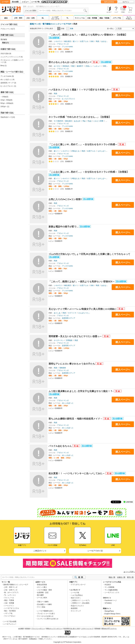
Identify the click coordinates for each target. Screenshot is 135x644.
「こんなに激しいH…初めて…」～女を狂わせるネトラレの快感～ (83, 144)
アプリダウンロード (78, 585)
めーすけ (57, 66)
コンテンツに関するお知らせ (48, 619)
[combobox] (63, 11)
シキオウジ (58, 41)
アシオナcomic (67, 47)
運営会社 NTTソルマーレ (109, 628)
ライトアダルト (129, 18)
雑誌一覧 (112, 577)
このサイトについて (87, 628)
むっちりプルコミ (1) (8, 86)
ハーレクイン (9, 606)
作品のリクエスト (77, 606)
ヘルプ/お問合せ (77, 595)
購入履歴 (40, 595)
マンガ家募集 (109, 587)
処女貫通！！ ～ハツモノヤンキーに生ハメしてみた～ (77, 473)
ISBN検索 (97, 628)
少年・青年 (18, 18)
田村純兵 (66, 66)
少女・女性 (31, 18)
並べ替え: (111, 29)
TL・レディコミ (10, 595)
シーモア (5, 2)
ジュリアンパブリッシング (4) (12, 57)
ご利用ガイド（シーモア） (81, 600)
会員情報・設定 (43, 593)
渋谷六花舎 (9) (6, 54)
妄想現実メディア (69, 318)
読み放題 (15, 2)
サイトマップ (76, 611)
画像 (70, 29)
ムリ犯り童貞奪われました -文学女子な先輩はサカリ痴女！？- (81, 391)
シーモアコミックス (55, 18)
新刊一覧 (130, 577)
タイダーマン (59, 340)
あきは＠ (105, 41)
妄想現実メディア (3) (8, 83)
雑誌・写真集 (104, 18)
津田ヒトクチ (108, 66)
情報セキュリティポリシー (54, 628)
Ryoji (90, 121)
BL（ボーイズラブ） (12, 593)
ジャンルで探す (31, 11)
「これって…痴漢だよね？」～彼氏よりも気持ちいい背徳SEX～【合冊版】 (88, 35)
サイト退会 (41, 607)
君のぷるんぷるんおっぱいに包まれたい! (70, 62)
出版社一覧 (121, 577)
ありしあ (57, 313)
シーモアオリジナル (12, 608)
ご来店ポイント (40, 551)
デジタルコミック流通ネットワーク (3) (12, 61)
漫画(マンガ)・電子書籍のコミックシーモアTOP (50, 24)
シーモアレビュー (10, 624)
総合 (6, 18)
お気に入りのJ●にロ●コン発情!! (66, 199)
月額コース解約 (43, 602)
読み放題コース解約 (44, 604)
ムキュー (97, 66)
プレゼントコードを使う (46, 614)
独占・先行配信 (10, 611)
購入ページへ (123, 43)
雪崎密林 (63, 368)
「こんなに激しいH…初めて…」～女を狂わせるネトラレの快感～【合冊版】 (89, 172)
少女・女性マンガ (11, 590)
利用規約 (28, 628)
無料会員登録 (109, 2)
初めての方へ (76, 598)
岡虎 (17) (6, 43)
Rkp (84, 121)
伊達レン (89, 66)
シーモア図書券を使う (45, 611)
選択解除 (4, 39)
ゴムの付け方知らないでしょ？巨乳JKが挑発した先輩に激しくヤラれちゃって (89, 254)
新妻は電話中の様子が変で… (64, 227)
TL (68, 18)
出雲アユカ (84, 41)
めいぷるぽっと (68, 403)
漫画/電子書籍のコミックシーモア (16, 585)
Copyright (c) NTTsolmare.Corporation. (67, 642)
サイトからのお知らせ (45, 616)
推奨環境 (74, 608)
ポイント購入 (42, 587)
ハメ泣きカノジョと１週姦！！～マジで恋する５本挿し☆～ (80, 90)
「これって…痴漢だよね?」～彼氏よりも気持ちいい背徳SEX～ (82, 282)
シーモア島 (35, 2)
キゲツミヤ (72, 313)
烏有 (92, 41)
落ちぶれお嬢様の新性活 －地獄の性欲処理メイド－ (76, 419)
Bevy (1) (4, 66)
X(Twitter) (108, 603)
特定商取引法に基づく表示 (72, 628)
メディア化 (117, 18)
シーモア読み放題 (10, 621)
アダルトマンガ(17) (8, 29)
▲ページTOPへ (129, 572)
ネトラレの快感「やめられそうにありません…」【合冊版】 (80, 117)
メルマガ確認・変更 (44, 590)
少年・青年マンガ (11, 587)
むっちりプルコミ (69, 99)
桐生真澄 (67, 41)
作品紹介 (108, 585)
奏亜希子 (80, 66)
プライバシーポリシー (38, 628)
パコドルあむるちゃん (60, 446)
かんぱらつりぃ (84, 313)
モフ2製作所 (58, 121)
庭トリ (75, 41)
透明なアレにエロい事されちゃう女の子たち (72, 364)
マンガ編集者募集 (111, 590)
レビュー (25, 2)
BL (43, 18)
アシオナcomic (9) (7, 76)
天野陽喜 (69, 340)
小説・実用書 (92, 18)
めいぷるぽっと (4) (7, 79)
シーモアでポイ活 (95, 551)
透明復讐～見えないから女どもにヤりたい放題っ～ (76, 336)
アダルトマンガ (63, 44)
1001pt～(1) (5, 107)
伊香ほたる (75, 151)
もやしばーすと (103, 151)
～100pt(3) (4, 97)
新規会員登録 (42, 585)
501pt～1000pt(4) (7, 103)
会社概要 (21, 628)
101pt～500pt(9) (6, 100)
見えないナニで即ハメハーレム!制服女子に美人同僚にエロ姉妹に (83, 309)
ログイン (126, 2)
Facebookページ (111, 600)
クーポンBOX (42, 598)
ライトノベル (80, 18)
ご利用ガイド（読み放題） (81, 603)
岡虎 (97, 41)
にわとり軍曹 (98, 121)
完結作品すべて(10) (8, 117)
